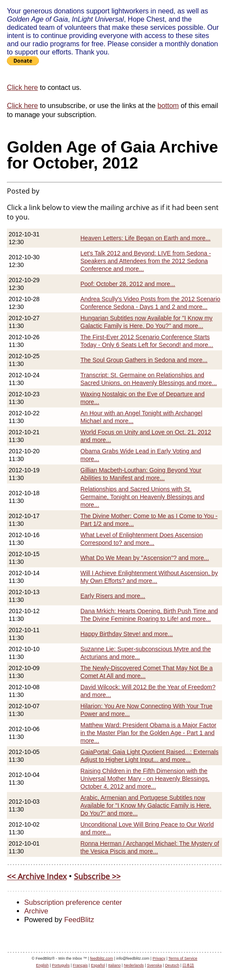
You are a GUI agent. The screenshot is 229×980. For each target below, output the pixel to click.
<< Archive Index (37, 876)
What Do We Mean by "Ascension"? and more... (145, 558)
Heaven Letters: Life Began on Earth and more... (145, 238)
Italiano (114, 965)
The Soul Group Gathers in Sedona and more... (144, 360)
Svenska (154, 965)
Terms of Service (183, 958)
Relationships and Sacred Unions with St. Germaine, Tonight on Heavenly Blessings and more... (142, 497)
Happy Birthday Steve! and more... (127, 634)
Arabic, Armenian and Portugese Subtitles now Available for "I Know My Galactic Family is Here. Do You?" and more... (146, 805)
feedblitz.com (102, 958)
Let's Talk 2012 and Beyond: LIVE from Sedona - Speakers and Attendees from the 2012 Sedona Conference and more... (146, 261)
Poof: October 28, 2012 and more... (128, 284)
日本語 (188, 965)
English (42, 965)
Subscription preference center (73, 902)
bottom (168, 105)
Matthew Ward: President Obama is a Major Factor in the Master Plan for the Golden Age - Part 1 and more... (148, 733)
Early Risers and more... (113, 596)
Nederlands (134, 965)
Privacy (159, 958)
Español (98, 965)
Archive (36, 911)
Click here (22, 87)
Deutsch (172, 965)
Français (81, 965)
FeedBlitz (79, 920)
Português (61, 965)
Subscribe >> (97, 876)
